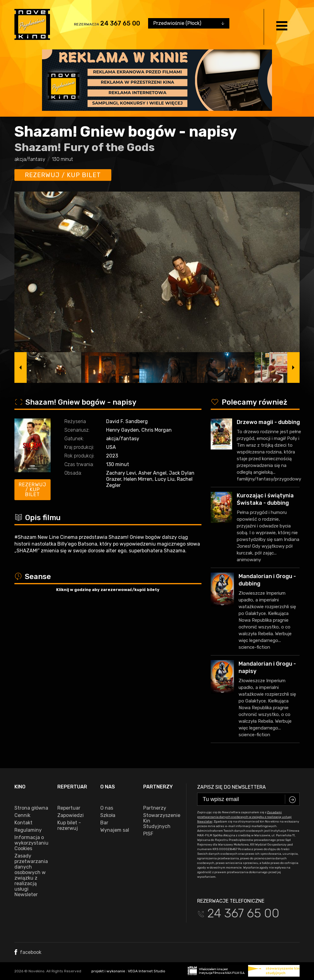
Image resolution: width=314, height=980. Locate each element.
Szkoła (108, 815)
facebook (28, 952)
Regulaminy (28, 830)
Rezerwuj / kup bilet (63, 175)
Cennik (22, 815)
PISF (148, 834)
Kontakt (23, 823)
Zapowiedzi (71, 815)
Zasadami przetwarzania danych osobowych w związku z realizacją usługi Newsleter (244, 817)
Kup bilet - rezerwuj (69, 826)
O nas (107, 808)
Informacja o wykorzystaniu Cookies (31, 843)
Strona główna (31, 808)
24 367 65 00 (120, 23)
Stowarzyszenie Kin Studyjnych (160, 821)
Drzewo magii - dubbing (268, 422)
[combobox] (189, 23)
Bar (104, 823)
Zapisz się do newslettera (232, 787)
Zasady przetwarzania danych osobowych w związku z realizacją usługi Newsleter (31, 875)
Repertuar (69, 808)
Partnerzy (155, 808)
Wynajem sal (115, 830)
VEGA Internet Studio (147, 971)
